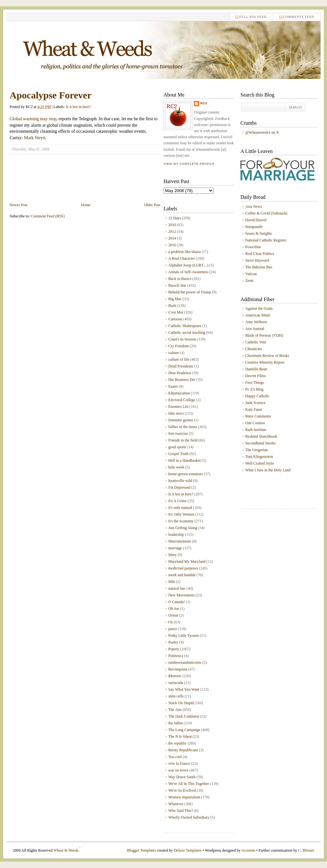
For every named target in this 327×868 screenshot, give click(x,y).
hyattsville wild (180, 481)
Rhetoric (175, 676)
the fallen (176, 723)
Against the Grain (259, 308)
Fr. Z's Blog (254, 389)
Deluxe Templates (188, 850)
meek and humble (182, 575)
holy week (176, 467)
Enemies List (178, 407)
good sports (177, 447)
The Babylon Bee (259, 267)
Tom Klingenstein (259, 457)
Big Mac (175, 299)
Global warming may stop (33, 119)
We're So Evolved (182, 790)
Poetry (173, 642)
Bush (172, 306)
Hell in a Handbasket (184, 460)
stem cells (176, 696)
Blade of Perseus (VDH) (264, 335)
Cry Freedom (179, 346)
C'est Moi (176, 312)
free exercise (178, 434)
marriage (175, 548)
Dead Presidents (181, 366)
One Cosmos (255, 423)
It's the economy (181, 521)
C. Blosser (306, 850)
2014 (172, 238)
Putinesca (176, 656)
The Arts (175, 710)
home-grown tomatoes (186, 474)
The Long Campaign (184, 730)
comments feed (299, 17)
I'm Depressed (179, 487)
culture (174, 353)
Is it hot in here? (78, 107)
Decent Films (256, 376)
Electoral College (182, 400)
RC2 (204, 103)
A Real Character (182, 258)
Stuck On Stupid (181, 703)
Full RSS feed (253, 17)
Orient (173, 615)
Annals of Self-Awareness (188, 272)
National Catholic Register (266, 240)
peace (173, 629)
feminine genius (181, 420)
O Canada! (177, 602)
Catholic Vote (256, 342)
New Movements (181, 595)
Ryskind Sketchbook (261, 436)
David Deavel (256, 220)
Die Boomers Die (182, 380)
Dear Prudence (180, 373)
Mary (172, 555)
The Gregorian (256, 450)
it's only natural (180, 508)
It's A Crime (178, 501)
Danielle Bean (256, 369)
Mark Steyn (35, 138)
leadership (176, 535)
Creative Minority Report (265, 362)
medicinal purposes (183, 568)
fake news (176, 413)
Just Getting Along (183, 528)
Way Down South (182, 777)
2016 (172, 245)
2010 (172, 225)
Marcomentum (180, 541)
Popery (174, 649)
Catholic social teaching (187, 333)
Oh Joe (174, 609)
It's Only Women (181, 514)
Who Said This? (181, 811)
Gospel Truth (178, 454)
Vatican (251, 274)
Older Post (152, 205)
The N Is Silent (180, 737)
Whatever (176, 804)
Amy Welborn (256, 322)
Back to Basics (180, 279)
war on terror (178, 770)
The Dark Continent (184, 716)
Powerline (253, 247)
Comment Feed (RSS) (48, 216)
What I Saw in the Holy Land (268, 470)
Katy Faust (254, 409)
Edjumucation (179, 393)
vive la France (179, 763)
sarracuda (176, 683)
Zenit (249, 281)
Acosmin (248, 850)
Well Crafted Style (260, 463)
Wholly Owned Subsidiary (189, 817)
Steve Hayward (257, 260)
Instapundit (254, 227)
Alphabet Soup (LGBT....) (188, 265)
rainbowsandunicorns (185, 662)
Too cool (175, 757)
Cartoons (175, 319)
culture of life (179, 359)
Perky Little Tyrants (184, 636)
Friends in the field (183, 440)
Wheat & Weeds (66, 850)
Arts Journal (255, 329)
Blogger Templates (142, 850)
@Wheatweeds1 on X (262, 132)
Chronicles (254, 349)
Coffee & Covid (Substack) (266, 213)
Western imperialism (184, 797)
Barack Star (177, 285)
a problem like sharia (184, 252)
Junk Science (255, 403)
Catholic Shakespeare (185, 326)
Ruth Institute (256, 430)
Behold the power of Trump (190, 292)
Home (86, 205)
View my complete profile (189, 164)
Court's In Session (182, 339)
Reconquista (178, 669)
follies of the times (183, 427)
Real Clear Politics (260, 254)
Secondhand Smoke (260, 443)
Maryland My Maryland (187, 561)
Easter (173, 386)
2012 (172, 232)
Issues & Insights (259, 233)
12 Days (175, 218)
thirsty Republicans (183, 750)
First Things (255, 383)
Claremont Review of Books (267, 356)
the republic (177, 743)
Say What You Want (184, 689)
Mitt (172, 582)
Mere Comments (258, 416)
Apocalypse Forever (50, 95)
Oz (171, 622)
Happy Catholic (257, 396)
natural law (177, 588)
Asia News (254, 206)
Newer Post (19, 205)
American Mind (257, 315)
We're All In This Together (189, 784)
